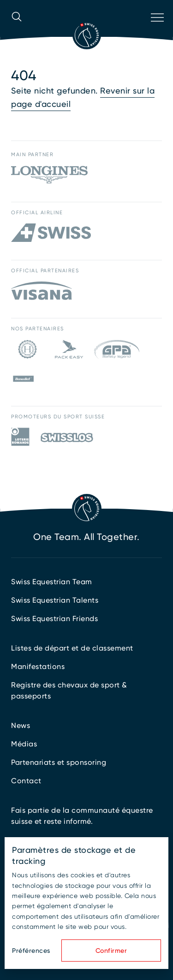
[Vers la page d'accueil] (87, 35)
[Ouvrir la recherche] (17, 29)
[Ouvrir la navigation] (156, 29)
